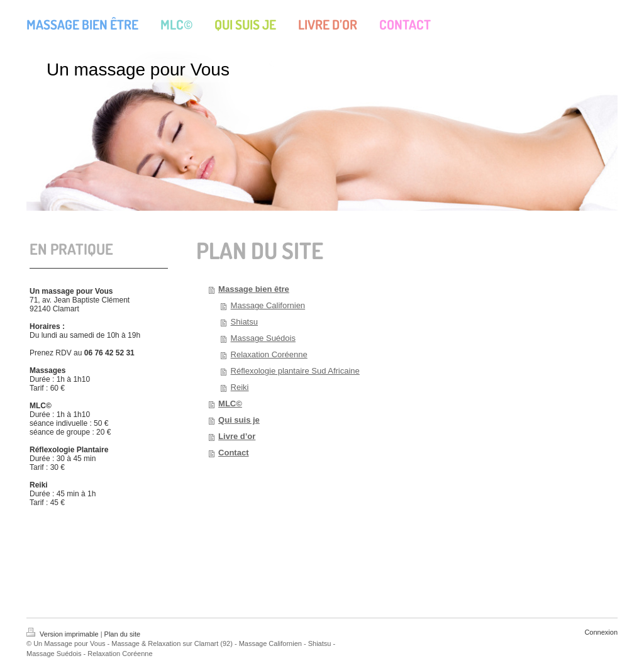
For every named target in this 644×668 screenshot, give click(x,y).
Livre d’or (237, 436)
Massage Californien (268, 305)
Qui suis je (239, 420)
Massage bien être (254, 289)
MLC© (230, 404)
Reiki (240, 387)
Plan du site (122, 634)
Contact (233, 453)
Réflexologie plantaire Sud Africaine (295, 371)
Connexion (601, 632)
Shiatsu (244, 322)
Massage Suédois (263, 338)
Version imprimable (64, 634)
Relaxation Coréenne (269, 354)
